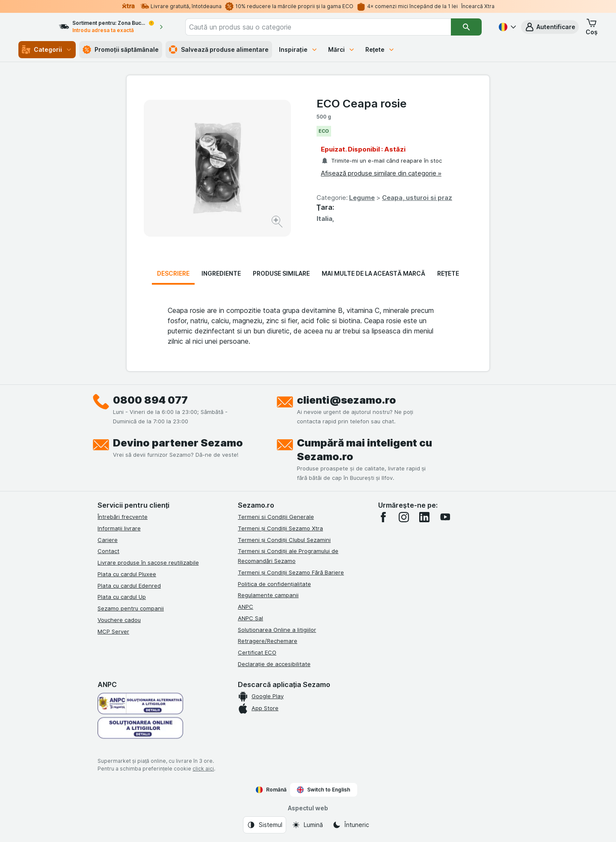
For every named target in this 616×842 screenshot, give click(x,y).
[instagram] (404, 517)
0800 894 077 (150, 400)
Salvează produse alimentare (219, 50)
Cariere (108, 540)
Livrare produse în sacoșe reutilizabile (148, 562)
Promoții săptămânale (121, 50)
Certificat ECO (257, 652)
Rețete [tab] (448, 273)
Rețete (380, 49)
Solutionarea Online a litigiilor (277, 630)
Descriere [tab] (173, 273)
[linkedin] (424, 517)
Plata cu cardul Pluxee (127, 574)
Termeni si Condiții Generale (276, 517)
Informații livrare (119, 528)
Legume (362, 198)
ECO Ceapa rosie (362, 103)
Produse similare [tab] (281, 273)
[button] (550, 27)
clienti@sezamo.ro (346, 400)
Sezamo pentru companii (131, 608)
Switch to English (324, 790)
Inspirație (298, 49)
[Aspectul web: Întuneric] (351, 825)
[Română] (506, 27)
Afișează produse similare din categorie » (381, 173)
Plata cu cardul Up (122, 597)
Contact (108, 551)
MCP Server (113, 631)
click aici (203, 769)
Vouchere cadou (119, 620)
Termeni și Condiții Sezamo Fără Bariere (291, 572)
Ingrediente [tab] (221, 273)
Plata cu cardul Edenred (129, 586)
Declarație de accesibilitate (274, 664)
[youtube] (445, 517)
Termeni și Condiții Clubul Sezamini (284, 540)
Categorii (47, 50)
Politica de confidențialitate (274, 584)
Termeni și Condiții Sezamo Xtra (280, 528)
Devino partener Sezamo (178, 443)
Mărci (342, 49)
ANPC (246, 607)
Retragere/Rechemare (268, 641)
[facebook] (383, 517)
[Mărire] (278, 223)
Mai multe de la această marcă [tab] (373, 273)
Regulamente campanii (268, 595)
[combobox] (330, 27)
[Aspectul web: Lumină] (307, 825)
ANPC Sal (250, 618)
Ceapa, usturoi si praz (417, 198)
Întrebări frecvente (123, 517)
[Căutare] (466, 27)
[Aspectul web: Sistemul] (265, 825)
